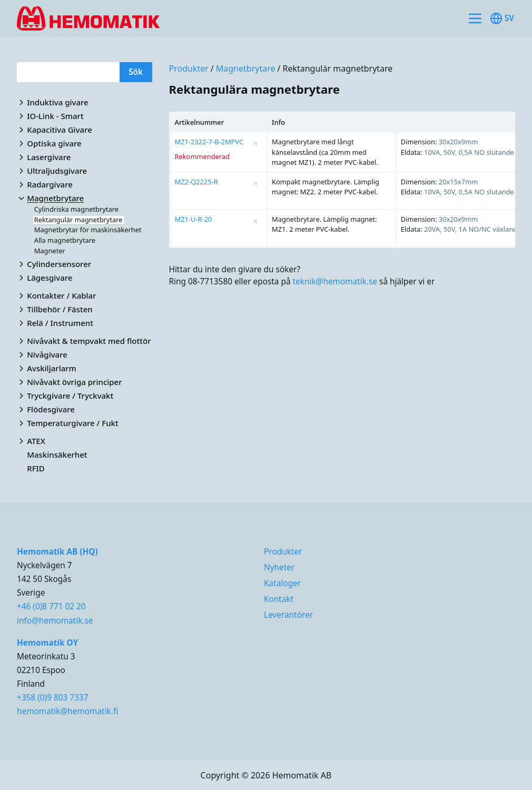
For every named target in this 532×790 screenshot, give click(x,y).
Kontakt (279, 599)
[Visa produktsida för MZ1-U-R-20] (255, 222)
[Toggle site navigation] (475, 18)
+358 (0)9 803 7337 (52, 698)
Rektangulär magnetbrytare (337, 68)
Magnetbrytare (246, 68)
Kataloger (282, 583)
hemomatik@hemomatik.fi (67, 711)
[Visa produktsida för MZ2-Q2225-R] (255, 184)
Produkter (189, 68)
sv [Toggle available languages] (502, 18)
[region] (342, 180)
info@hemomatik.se (55, 621)
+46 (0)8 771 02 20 (51, 606)
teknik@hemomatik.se (335, 282)
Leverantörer (288, 615)
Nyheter (279, 567)
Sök (136, 72)
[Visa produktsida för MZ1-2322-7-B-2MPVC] (255, 144)
